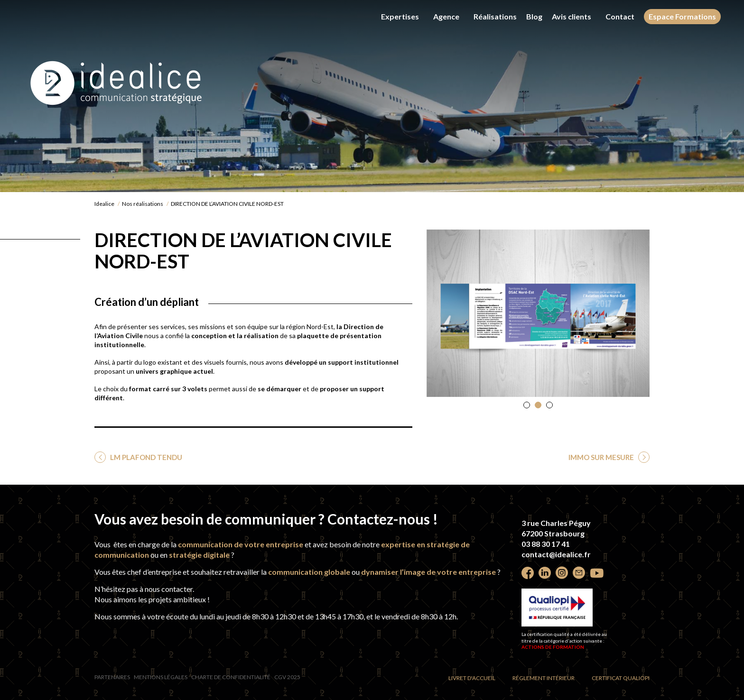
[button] (527, 405)
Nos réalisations (143, 204)
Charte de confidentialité (231, 677)
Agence (446, 16)
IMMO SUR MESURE (602, 457)
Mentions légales (161, 677)
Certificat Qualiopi (621, 678)
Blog (534, 17)
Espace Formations (682, 16)
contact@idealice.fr (556, 554)
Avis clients (572, 16)
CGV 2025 (287, 677)
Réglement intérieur (544, 678)
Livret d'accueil (472, 678)
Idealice (104, 204)
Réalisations (495, 16)
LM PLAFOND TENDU (145, 457)
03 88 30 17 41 (546, 544)
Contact (620, 16)
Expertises (400, 16)
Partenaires (112, 677)
